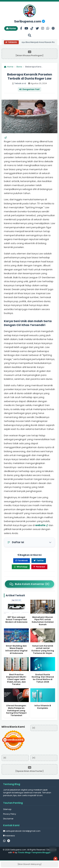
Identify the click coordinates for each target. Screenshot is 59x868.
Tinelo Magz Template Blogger (34, 852)
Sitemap (7, 809)
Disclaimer (8, 819)
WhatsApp (21, 567)
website (40, 525)
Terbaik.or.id (20, 83)
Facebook (22, 560)
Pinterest (39, 567)
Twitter (39, 560)
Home (11, 28)
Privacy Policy (10, 814)
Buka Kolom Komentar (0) (29, 584)
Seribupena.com (30, 21)
